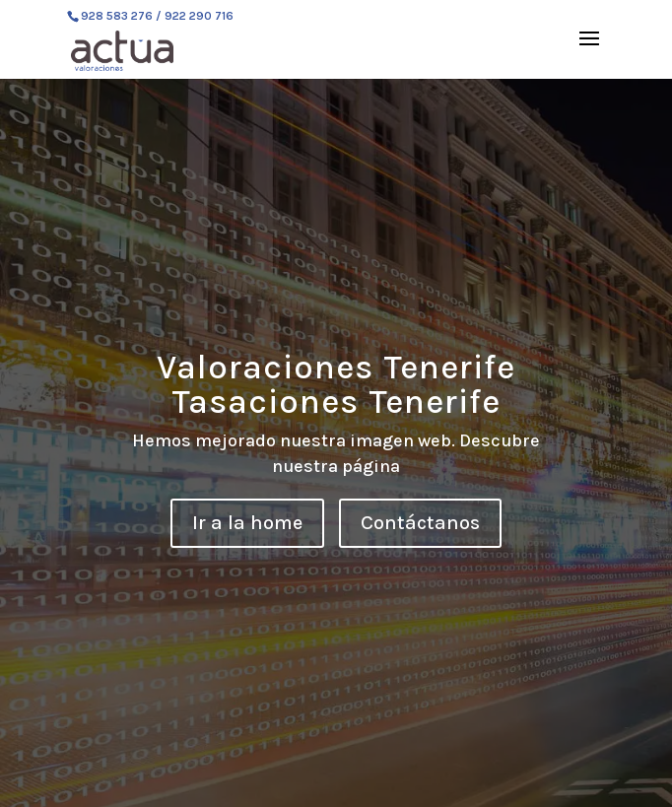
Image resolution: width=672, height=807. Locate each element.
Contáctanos (420, 523)
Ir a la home (247, 523)
